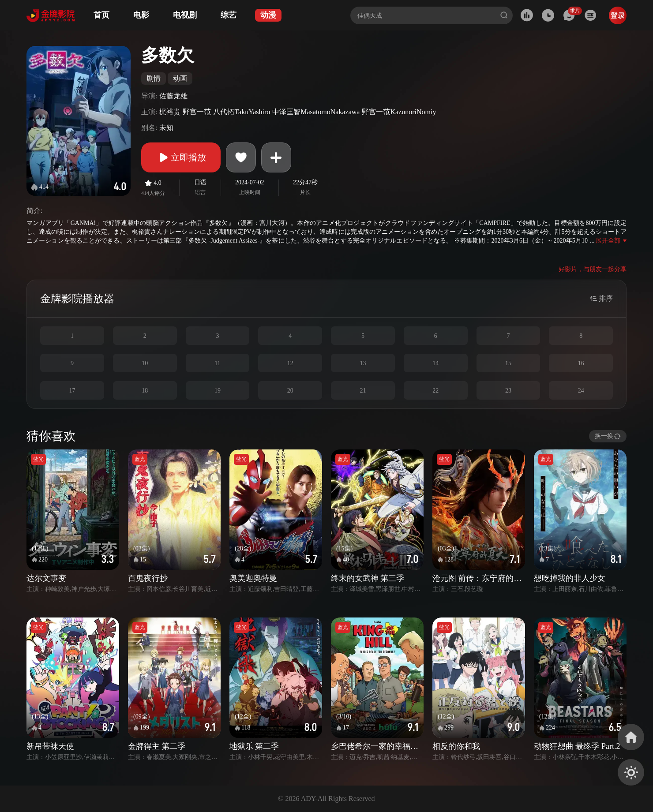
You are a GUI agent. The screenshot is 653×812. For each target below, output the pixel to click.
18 (145, 391)
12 (290, 363)
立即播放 (181, 157)
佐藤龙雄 (173, 96)
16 (581, 363)
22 (435, 391)
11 (217, 363)
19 (218, 391)
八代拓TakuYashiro (242, 112)
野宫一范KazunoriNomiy (399, 112)
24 (581, 391)
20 (290, 391)
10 (145, 363)
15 (508, 363)
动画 (180, 78)
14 (435, 363)
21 (363, 391)
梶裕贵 (170, 112)
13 (363, 363)
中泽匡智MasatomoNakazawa (316, 112)
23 (508, 391)
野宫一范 (197, 112)
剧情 (154, 78)
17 (72, 391)
